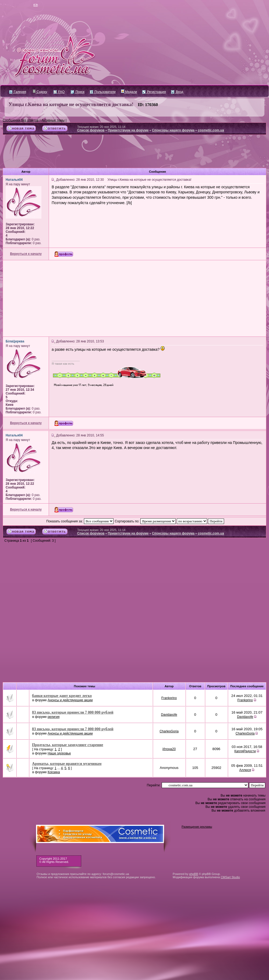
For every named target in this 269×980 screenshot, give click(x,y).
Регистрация (154, 92)
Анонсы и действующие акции (70, 700)
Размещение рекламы (197, 827)
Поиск (78, 92)
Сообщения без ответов (21, 120)
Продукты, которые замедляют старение (68, 745)
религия (54, 717)
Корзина (54, 772)
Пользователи (103, 92)
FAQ (59, 92)
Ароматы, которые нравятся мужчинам (67, 764)
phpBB (194, 874)
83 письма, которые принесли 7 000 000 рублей (73, 712)
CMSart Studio (230, 877)
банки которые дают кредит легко (62, 696)
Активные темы (53, 120)
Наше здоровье (59, 753)
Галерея (18, 92)
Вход (177, 92)
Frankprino (169, 698)
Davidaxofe (169, 715)
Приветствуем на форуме (128, 130)
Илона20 (169, 749)
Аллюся (245, 770)
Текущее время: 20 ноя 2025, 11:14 (101, 127)
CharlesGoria (169, 731)
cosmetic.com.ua (211, 130)
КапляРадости (245, 751)
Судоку (40, 92)
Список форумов (91, 130)
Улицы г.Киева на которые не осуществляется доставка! (71, 104)
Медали (129, 92)
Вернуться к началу (26, 254)
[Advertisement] (134, 153)
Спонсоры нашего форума (173, 130)
